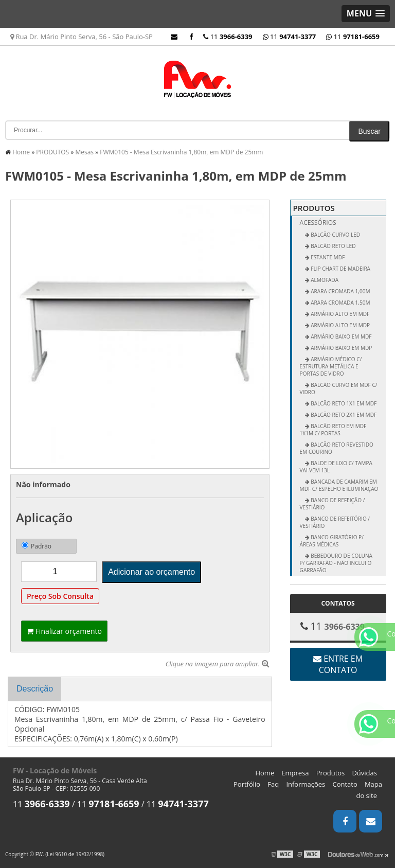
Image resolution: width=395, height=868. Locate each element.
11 (353, 37)
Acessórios (318, 223)
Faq (273, 784)
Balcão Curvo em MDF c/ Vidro (339, 388)
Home (265, 773)
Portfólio (247, 784)
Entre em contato (338, 664)
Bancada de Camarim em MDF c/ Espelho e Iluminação (339, 485)
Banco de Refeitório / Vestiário (335, 522)
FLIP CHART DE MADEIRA (340, 269)
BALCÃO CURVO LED (335, 235)
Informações (306, 784)
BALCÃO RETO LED (333, 246)
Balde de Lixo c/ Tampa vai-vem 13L (336, 467)
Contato (345, 784)
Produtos (331, 773)
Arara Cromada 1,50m (340, 303)
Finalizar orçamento (64, 631)
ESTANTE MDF (327, 257)
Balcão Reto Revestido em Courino (337, 448)
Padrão (37, 546)
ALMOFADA (324, 280)
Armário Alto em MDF (340, 314)
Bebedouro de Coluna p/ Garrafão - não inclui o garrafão (336, 563)
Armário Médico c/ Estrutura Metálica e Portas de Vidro (331, 366)
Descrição (35, 689)
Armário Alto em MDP (340, 325)
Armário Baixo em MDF (341, 336)
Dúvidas (364, 773)
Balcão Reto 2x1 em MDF (343, 415)
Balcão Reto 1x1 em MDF (343, 403)
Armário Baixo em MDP (341, 348)
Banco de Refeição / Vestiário (333, 504)
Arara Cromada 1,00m (340, 291)
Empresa (295, 773)
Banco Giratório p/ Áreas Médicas (332, 541)
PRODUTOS (314, 208)
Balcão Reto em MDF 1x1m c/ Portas (333, 430)
